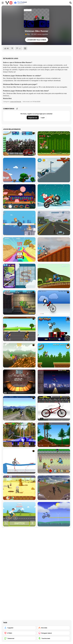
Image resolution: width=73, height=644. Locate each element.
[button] (7, 98)
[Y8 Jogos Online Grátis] (9, 3)
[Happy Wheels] (19, 461)
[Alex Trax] (19, 355)
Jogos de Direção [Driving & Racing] (16, 102)
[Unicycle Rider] (54, 302)
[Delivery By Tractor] (54, 276)
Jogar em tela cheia (37, 40)
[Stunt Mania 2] (19, 144)
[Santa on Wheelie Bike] (54, 196)
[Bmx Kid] (54, 249)
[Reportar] (19, 48)
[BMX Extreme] (19, 302)
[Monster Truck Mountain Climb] (54, 170)
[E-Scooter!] (54, 223)
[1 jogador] (19, 628)
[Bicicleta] (54, 628)
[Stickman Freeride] (54, 435)
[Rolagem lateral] (54, 633)
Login (43, 118)
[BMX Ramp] (19, 382)
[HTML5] (19, 633)
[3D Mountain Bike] (19, 408)
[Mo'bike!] (54, 329)
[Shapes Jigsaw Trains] (19, 196)
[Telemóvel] (19, 638)
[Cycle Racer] (19, 329)
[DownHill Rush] (54, 488)
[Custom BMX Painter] (54, 408)
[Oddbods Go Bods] (19, 223)
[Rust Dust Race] (19, 488)
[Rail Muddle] (19, 276)
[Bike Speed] (19, 514)
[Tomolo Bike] (54, 514)
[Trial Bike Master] (19, 435)
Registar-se (33, 118)
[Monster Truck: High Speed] (19, 249)
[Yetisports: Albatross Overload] (19, 170)
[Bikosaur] (54, 144)
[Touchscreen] (54, 638)
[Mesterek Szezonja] (54, 355)
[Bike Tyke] (54, 461)
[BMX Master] (54, 382)
